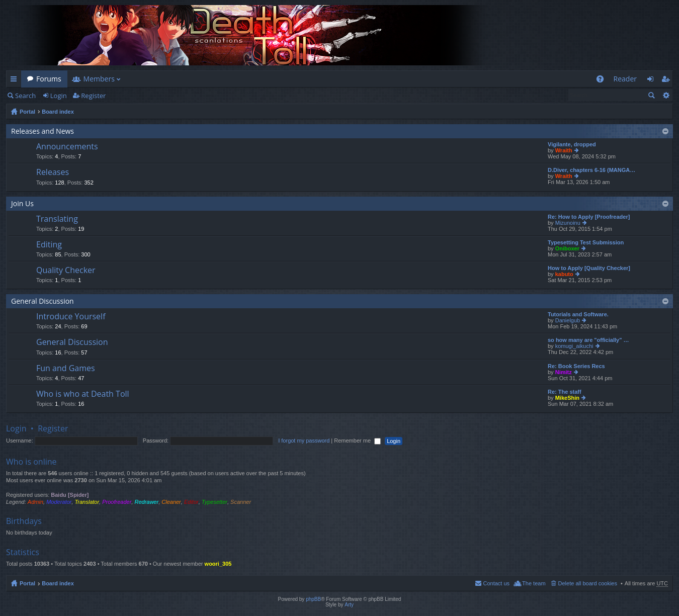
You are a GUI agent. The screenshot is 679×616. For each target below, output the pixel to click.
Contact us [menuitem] (496, 583)
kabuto (564, 274)
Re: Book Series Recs (576, 366)
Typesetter (215, 502)
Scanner (241, 502)
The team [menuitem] (534, 583)
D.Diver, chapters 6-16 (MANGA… (591, 170)
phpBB (313, 599)
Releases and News (43, 131)
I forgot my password (304, 441)
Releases (53, 172)
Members (99, 79)
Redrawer (146, 502)
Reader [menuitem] (625, 79)
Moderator (59, 502)
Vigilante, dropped (572, 144)
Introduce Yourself (71, 317)
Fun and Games (66, 369)
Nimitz (564, 372)
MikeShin (567, 398)
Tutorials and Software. (578, 314)
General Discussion (43, 301)
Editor (191, 502)
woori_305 (218, 564)
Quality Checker (66, 271)
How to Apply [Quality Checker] (589, 268)
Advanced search (666, 95)
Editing (49, 245)
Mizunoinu (568, 223)
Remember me (357, 441)
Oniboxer (567, 248)
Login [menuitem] (653, 81)
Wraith (564, 150)
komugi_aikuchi (574, 346)
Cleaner (171, 502)
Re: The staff (565, 392)
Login (59, 96)
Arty (349, 605)
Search (25, 96)
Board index (58, 112)
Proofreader (117, 502)
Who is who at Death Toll (83, 394)
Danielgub (568, 320)
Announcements (67, 147)
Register (93, 96)
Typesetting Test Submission (586, 242)
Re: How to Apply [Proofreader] (589, 217)
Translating (57, 219)
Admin (35, 502)
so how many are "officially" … (588, 340)
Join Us (22, 203)
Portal (27, 112)
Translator (87, 502)
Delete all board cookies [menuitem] (588, 583)
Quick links (16, 81)
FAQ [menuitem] (603, 81)
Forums (49, 79)
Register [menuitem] (667, 81)
